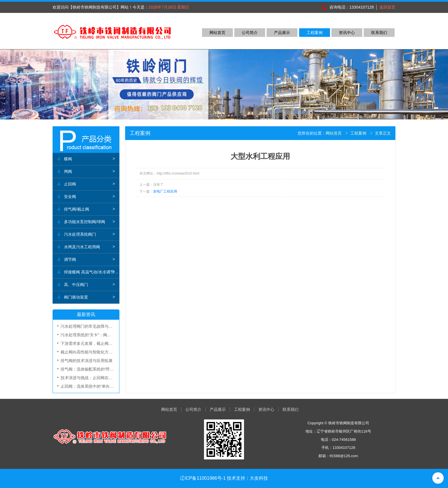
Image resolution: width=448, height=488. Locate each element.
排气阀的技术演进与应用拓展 (87, 361)
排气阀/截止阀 (77, 209)
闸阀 (68, 171)
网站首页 (217, 33)
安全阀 (70, 197)
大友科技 (259, 478)
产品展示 (282, 33)
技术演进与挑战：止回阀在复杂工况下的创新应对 (105, 378)
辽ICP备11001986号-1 (203, 478)
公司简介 (250, 33)
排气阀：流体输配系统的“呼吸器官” (92, 369)
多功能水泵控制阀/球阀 (85, 222)
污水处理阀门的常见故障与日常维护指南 (97, 326)
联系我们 (379, 33)
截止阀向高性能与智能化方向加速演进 (95, 352)
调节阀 (70, 259)
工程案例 (315, 33)
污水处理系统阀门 (80, 234)
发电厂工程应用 (165, 191)
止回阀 (70, 184)
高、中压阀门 (76, 285)
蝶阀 (68, 159)
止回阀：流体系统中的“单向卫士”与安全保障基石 (104, 386)
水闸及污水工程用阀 (82, 247)
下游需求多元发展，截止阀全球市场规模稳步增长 (105, 343)
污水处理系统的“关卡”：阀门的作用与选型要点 (102, 335)
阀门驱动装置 (76, 297)
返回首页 (387, 7)
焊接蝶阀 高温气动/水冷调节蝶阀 (92, 272)
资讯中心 (347, 33)
